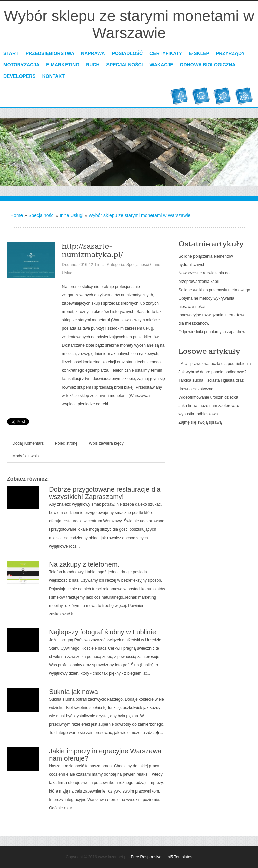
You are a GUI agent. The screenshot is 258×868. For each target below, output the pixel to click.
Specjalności (41, 215)
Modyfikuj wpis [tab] (26, 456)
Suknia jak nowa (74, 692)
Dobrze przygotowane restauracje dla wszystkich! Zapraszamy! (105, 493)
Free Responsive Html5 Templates (162, 857)
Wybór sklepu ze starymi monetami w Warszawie (140, 215)
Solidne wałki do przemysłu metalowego (214, 290)
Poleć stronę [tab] (66, 443)
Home (17, 215)
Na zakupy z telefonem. (84, 564)
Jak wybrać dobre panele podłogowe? (212, 372)
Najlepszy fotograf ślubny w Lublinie (102, 632)
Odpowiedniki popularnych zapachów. (212, 332)
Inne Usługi (72, 215)
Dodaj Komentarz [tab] (28, 443)
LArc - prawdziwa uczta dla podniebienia (215, 364)
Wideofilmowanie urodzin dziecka (208, 397)
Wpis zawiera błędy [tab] (106, 443)
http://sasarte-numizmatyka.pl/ (93, 250)
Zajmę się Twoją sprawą (200, 422)
